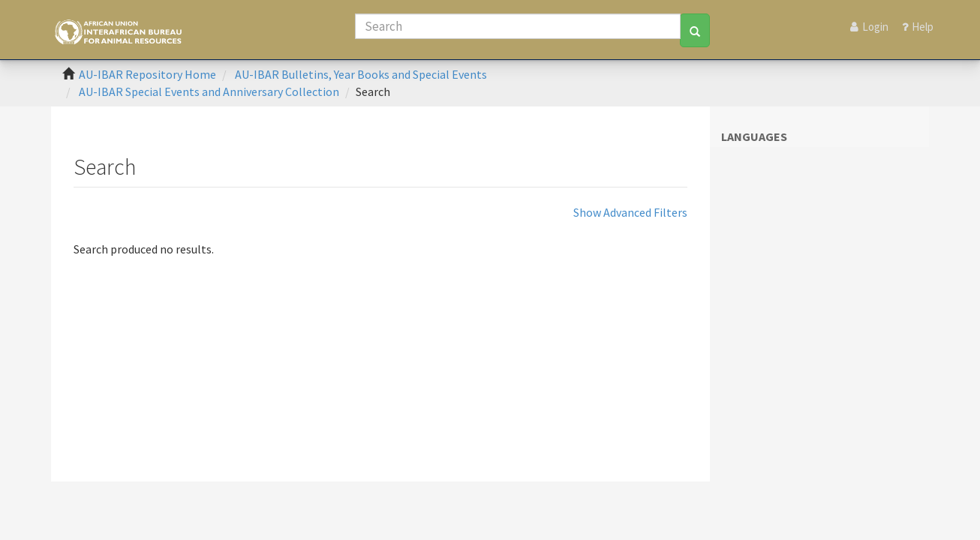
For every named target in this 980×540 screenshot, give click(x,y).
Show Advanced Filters (630, 212)
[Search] (518, 26)
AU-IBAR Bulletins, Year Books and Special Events (361, 74)
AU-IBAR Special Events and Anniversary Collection (209, 91)
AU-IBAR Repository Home (147, 74)
